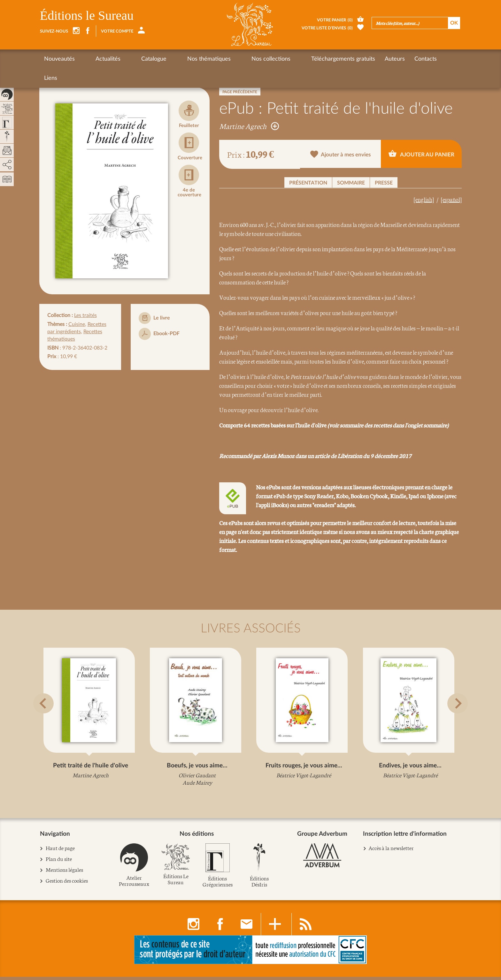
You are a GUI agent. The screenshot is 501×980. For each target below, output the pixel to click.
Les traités (85, 315)
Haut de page (60, 852)
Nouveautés (59, 59)
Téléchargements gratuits (287, 59)
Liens (397, 59)
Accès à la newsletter (391, 851)
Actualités (97, 59)
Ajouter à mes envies (341, 155)
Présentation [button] (308, 183)
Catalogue (131, 59)
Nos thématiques (175, 59)
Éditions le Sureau (87, 15)
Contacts (370, 59)
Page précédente (240, 92)
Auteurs (339, 59)
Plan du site (59, 862)
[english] (424, 199)
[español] (451, 199)
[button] (48, 719)
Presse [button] (384, 183)
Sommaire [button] (351, 183)
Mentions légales (65, 873)
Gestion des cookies (67, 884)
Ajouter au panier (421, 154)
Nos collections (226, 59)
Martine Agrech (249, 126)
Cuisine (77, 324)
